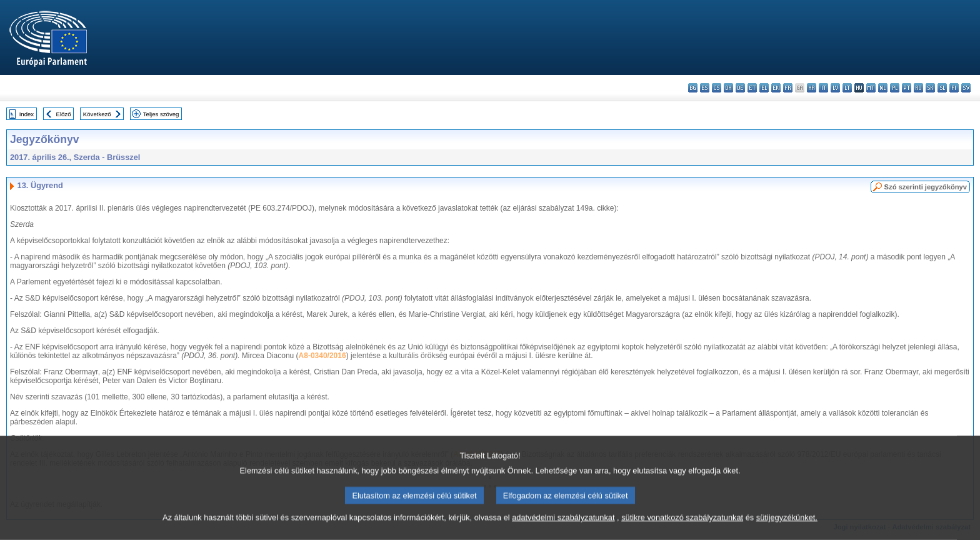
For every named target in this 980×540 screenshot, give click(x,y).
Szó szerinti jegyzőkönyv (926, 187)
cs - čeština (717, 88)
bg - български (693, 88)
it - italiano (823, 88)
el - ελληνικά (764, 88)
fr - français (788, 88)
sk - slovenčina (930, 88)
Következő (97, 114)
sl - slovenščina (942, 88)
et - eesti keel (752, 88)
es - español (705, 88)
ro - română (918, 88)
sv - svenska (966, 88)
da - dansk (728, 88)
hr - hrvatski (812, 88)
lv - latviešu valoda (835, 88)
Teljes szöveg (161, 114)
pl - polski (895, 88)
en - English (776, 88)
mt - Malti (871, 88)
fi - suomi (954, 88)
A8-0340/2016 (322, 356)
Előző (64, 114)
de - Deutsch (740, 88)
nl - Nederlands (883, 88)
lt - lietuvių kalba (847, 88)
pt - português (907, 88)
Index (27, 114)
